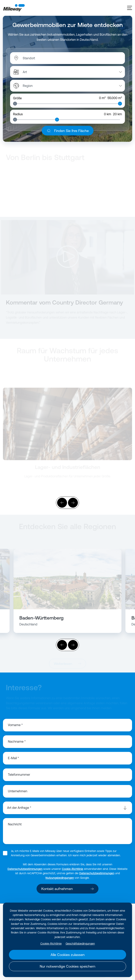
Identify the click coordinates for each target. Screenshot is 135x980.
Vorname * (15, 725)
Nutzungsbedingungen (60, 878)
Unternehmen (18, 791)
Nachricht (15, 824)
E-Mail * (13, 758)
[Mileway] (14, 8)
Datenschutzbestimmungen (25, 869)
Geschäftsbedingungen (80, 944)
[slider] (15, 104)
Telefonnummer (19, 775)
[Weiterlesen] (67, 424)
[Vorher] (62, 503)
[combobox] (43, 58)
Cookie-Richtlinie (73, 869)
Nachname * (17, 741)
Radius (18, 114)
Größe (17, 98)
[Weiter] (73, 503)
